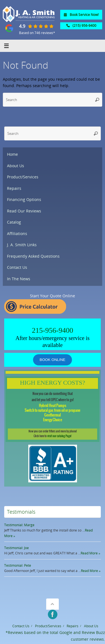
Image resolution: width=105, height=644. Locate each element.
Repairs (14, 188)
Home (12, 154)
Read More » (90, 553)
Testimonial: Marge (19, 525)
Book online (53, 360)
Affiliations (17, 234)
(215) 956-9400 (81, 26)
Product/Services (23, 177)
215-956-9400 (53, 330)
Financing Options (24, 200)
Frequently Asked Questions (33, 256)
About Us (16, 166)
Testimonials (21, 512)
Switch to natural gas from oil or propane (53, 410)
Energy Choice (53, 420)
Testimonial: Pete (18, 565)
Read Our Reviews (24, 211)
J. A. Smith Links (22, 245)
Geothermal (53, 415)
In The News (19, 279)
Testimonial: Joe (17, 548)
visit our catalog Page (59, 436)
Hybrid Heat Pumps (53, 406)
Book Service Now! (81, 15)
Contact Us (17, 267)
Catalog (14, 222)
